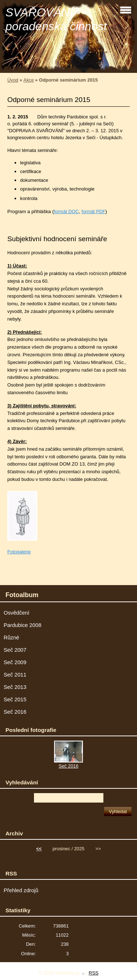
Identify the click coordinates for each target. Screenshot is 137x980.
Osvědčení (16, 613)
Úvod (13, 80)
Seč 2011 (15, 675)
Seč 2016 (15, 712)
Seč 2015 (15, 699)
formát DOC (66, 211)
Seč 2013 (15, 687)
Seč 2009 (15, 662)
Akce (28, 80)
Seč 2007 (15, 650)
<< (39, 849)
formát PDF (93, 211)
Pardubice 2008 (22, 625)
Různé (12, 638)
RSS (94, 973)
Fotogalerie (19, 552)
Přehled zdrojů (21, 890)
